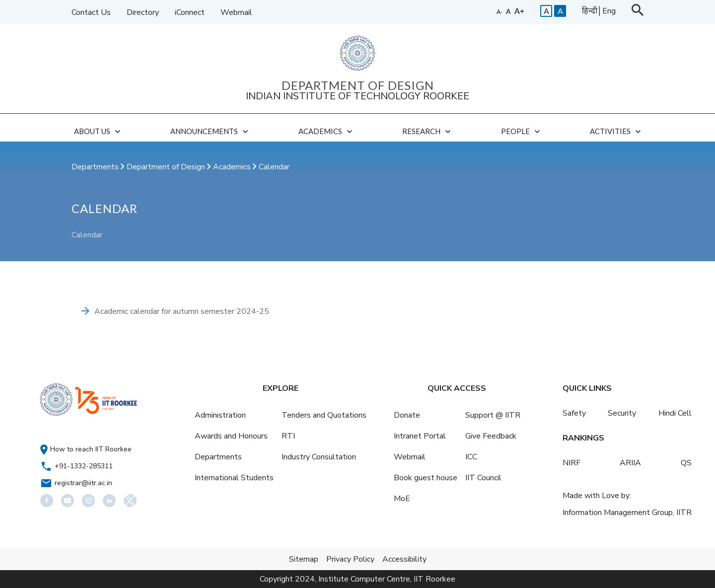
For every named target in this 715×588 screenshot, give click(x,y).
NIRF (572, 463)
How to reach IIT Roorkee (91, 449)
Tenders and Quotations (324, 415)
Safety (574, 413)
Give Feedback (491, 436)
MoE (402, 499)
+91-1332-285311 (84, 466)
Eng (609, 11)
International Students (234, 478)
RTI (288, 436)
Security (622, 413)
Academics (233, 167)
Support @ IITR (493, 415)
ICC (471, 457)
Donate (407, 415)
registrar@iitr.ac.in (83, 483)
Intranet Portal (420, 436)
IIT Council (483, 478)
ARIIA (630, 463)
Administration (220, 415)
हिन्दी (590, 11)
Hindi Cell (675, 413)
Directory (143, 12)
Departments (96, 167)
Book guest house (426, 478)
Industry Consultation (319, 457)
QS (686, 463)
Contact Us (91, 12)
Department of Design (167, 167)
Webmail (236, 12)
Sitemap (304, 559)
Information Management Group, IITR (627, 513)
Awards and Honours (231, 436)
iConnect (190, 12)
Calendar (274, 167)
